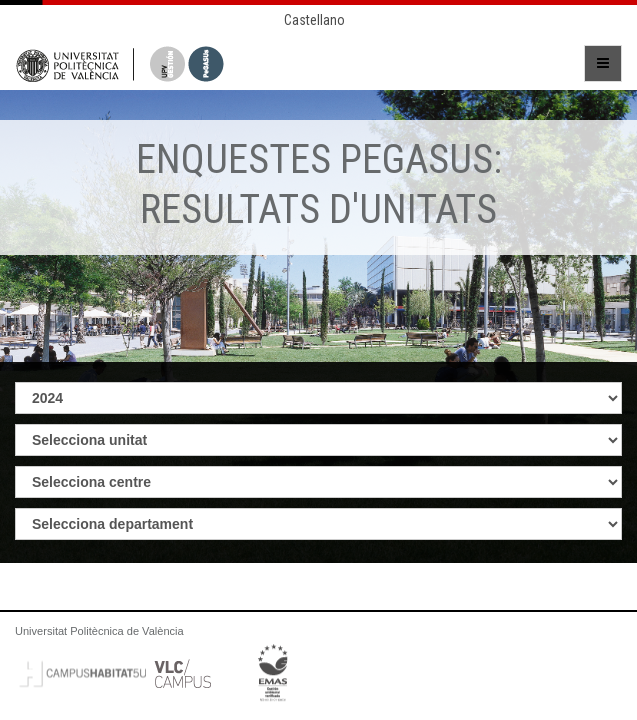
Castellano (314, 20)
